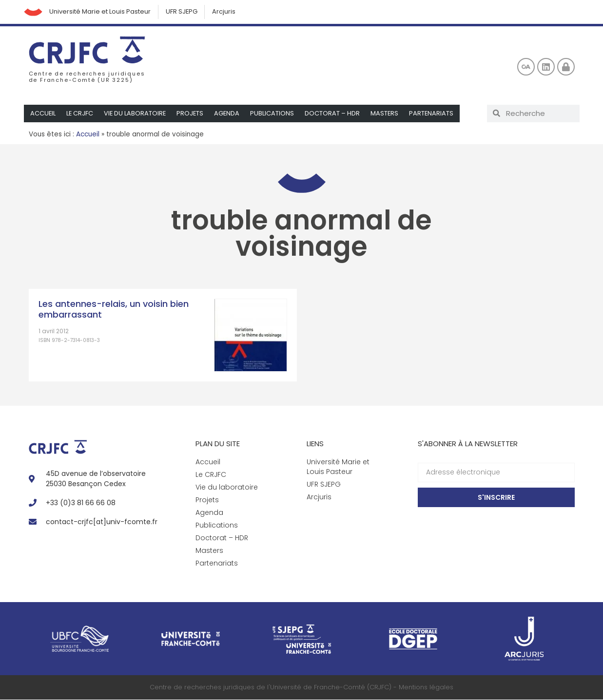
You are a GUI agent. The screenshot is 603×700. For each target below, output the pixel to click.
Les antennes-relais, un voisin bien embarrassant (114, 310)
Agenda (229, 114)
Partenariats (435, 114)
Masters (388, 114)
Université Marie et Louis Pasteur (101, 12)
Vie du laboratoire (136, 114)
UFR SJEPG (183, 12)
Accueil (43, 114)
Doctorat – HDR (335, 114)
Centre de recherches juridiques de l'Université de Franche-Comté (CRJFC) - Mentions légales (301, 688)
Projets (192, 114)
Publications (275, 114)
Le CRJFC (80, 114)
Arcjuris (226, 12)
